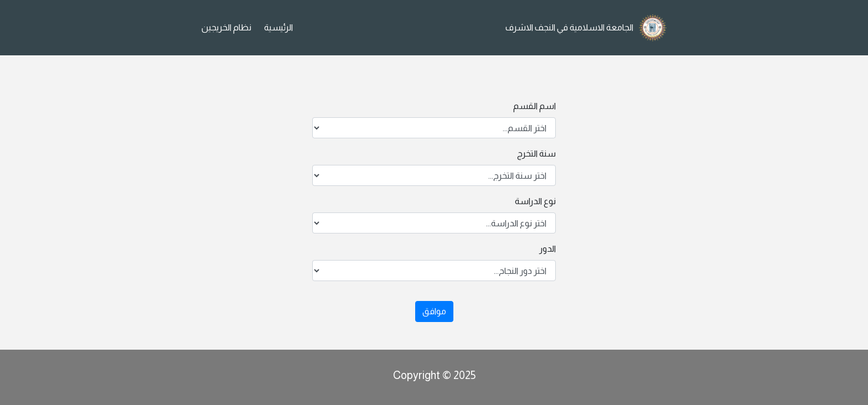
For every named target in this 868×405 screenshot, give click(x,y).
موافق (434, 311)
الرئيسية (278, 27)
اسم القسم (534, 106)
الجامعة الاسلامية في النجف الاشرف (569, 27)
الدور (547, 249)
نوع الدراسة (535, 201)
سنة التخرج (536, 154)
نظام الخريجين (226, 27)
